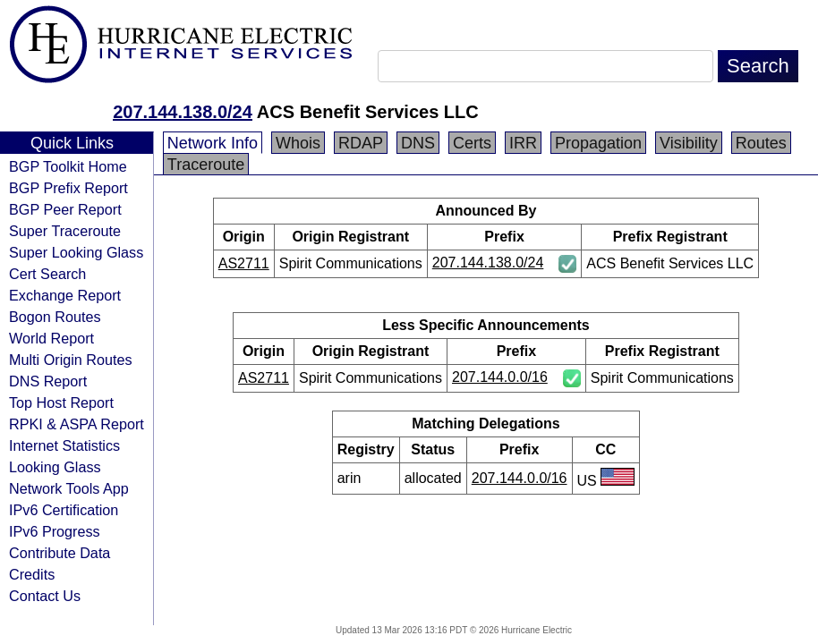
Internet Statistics (64, 445)
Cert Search (47, 274)
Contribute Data (60, 553)
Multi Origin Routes (71, 360)
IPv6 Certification (64, 510)
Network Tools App (69, 488)
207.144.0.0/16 (500, 377)
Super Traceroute (65, 231)
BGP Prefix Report (68, 188)
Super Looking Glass (76, 252)
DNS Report (48, 381)
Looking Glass (55, 467)
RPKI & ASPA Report (77, 424)
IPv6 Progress (55, 531)
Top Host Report (61, 402)
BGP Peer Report (65, 209)
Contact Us (45, 596)
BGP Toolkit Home (68, 166)
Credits (32, 574)
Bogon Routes (55, 317)
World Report (51, 338)
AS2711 (244, 263)
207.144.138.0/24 (183, 112)
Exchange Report (65, 295)
